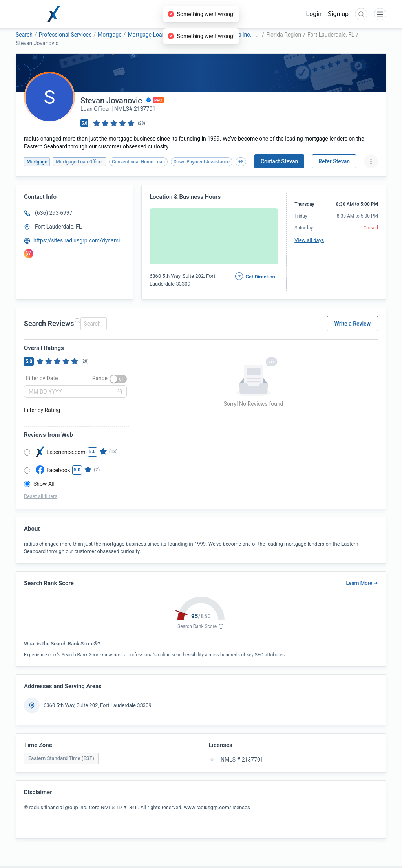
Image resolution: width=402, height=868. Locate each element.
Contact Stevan (279, 161)
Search (24, 35)
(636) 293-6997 (54, 213)
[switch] (118, 379)
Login (314, 14)
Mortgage (110, 35)
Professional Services (65, 35)
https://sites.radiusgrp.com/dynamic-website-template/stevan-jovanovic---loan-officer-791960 (80, 240)
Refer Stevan (334, 161)
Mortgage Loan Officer (155, 35)
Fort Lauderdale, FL (58, 227)
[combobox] (92, 324)
